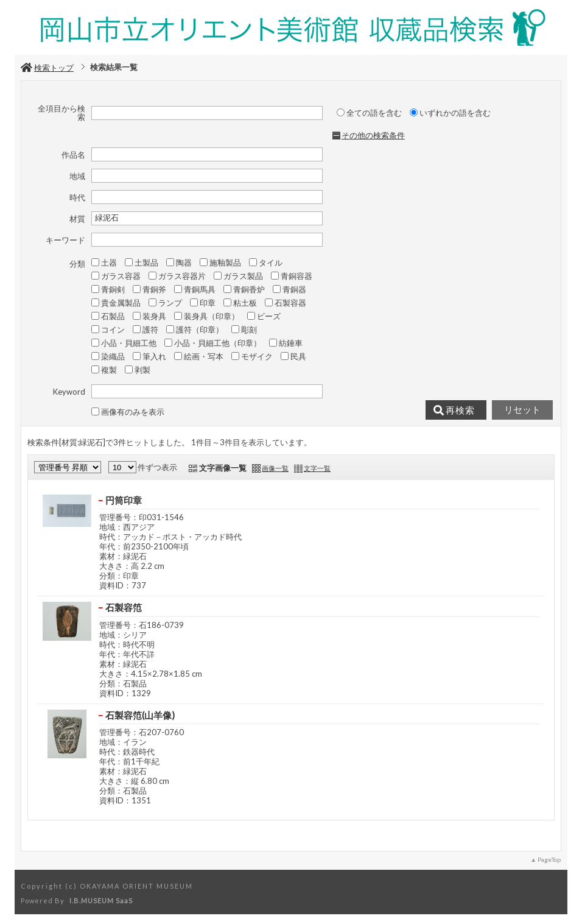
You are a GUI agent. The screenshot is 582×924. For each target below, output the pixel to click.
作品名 (73, 155)
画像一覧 (275, 468)
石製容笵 (124, 607)
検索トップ (47, 68)
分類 (77, 264)
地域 (77, 176)
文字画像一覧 (223, 468)
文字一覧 (317, 468)
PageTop (549, 859)
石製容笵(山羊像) (140, 715)
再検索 (454, 411)
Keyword (69, 392)
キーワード (65, 240)
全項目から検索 (61, 113)
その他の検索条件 (373, 135)
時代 (77, 197)
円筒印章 (124, 500)
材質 (77, 219)
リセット (522, 410)
